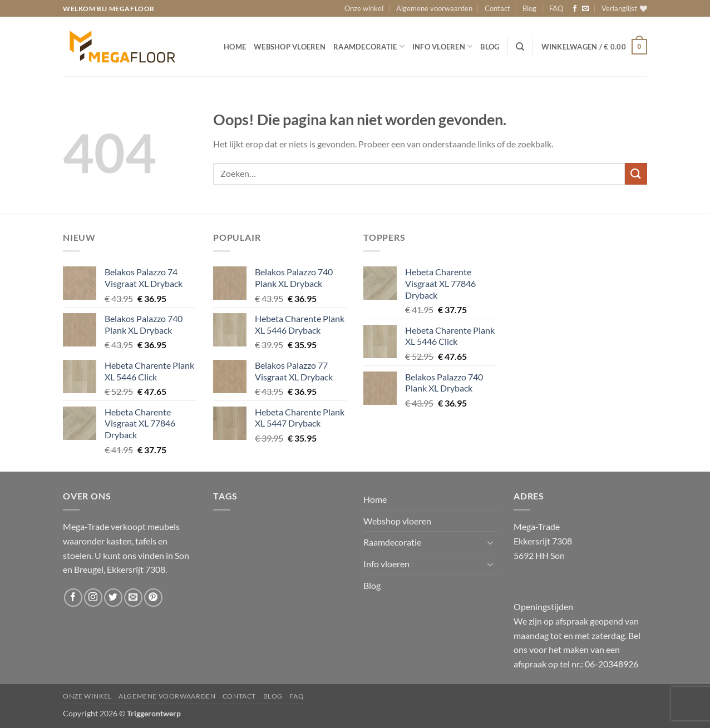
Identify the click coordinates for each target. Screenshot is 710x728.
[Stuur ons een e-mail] (585, 9)
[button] (594, 47)
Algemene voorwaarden (434, 8)
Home (235, 47)
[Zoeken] (520, 47)
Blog (529, 8)
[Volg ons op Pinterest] (153, 598)
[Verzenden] (636, 174)
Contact (497, 8)
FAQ (556, 8)
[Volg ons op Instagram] (93, 598)
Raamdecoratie (369, 46)
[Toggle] (490, 542)
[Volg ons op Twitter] (113, 598)
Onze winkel (364, 8)
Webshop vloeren (290, 47)
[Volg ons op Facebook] (575, 9)
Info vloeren (443, 46)
